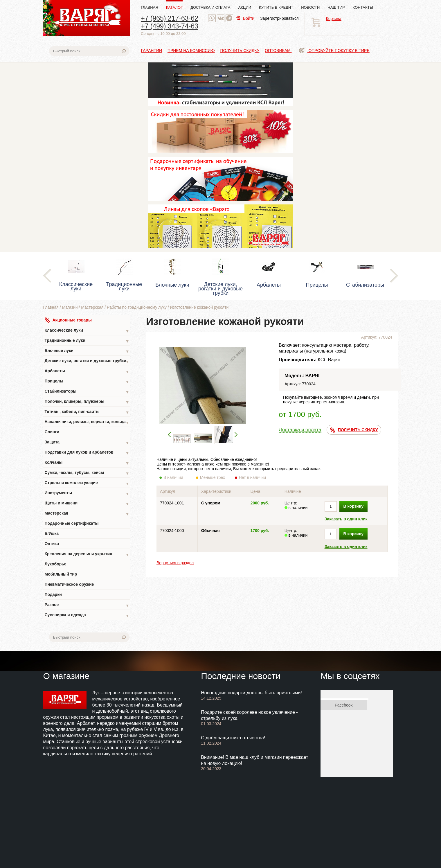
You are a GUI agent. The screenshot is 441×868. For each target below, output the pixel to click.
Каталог (174, 7)
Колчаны (87, 463)
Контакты (363, 7)
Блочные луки (87, 351)
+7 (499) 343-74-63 (170, 26)
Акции (245, 7)
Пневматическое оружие (69, 584)
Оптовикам (278, 51)
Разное (87, 605)
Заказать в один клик (346, 519)
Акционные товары (68, 320)
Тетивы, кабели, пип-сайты (87, 412)
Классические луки (87, 331)
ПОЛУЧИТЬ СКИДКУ (354, 430)
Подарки (53, 594)
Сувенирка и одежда (87, 615)
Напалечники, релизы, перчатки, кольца (87, 422)
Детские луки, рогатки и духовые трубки (87, 361)
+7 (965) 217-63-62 (170, 18)
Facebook (344, 705)
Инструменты (87, 494)
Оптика (52, 544)
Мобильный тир (61, 574)
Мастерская (92, 307)
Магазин (70, 307)
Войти (245, 18)
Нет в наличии (253, 477)
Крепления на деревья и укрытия (87, 555)
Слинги (52, 432)
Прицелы (87, 382)
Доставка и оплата (210, 7)
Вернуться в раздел (175, 563)
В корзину (354, 506)
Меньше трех (214, 477)
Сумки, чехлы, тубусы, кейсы (87, 473)
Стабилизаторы (87, 392)
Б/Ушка (52, 533)
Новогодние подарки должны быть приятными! (251, 693)
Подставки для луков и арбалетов (87, 453)
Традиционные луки (87, 341)
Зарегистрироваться (279, 18)
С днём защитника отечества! (233, 738)
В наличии (177, 477)
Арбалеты (87, 372)
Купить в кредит (276, 7)
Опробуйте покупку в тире (334, 51)
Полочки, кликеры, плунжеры (87, 402)
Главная (150, 7)
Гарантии (152, 51)
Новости (310, 7)
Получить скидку (240, 51)
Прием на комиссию (191, 51)
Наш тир (336, 7)
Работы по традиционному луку (137, 307)
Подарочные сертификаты (72, 523)
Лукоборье (56, 564)
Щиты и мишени (87, 504)
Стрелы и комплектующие (87, 483)
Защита (87, 443)
